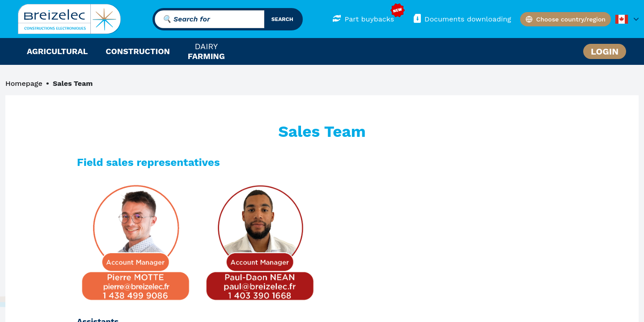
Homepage (24, 83)
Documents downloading (462, 19)
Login (605, 51)
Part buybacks (363, 19)
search (282, 19)
